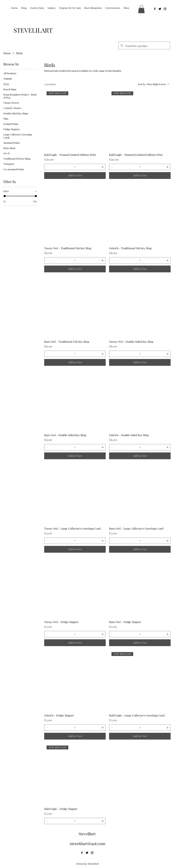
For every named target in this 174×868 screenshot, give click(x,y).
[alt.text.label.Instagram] (165, 9)
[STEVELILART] (33, 30)
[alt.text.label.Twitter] (160, 9)
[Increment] (103, 167)
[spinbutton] (75, 167)
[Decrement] (47, 167)
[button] (141, 9)
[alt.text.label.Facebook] (155, 9)
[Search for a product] (144, 46)
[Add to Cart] (75, 176)
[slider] (5, 196)
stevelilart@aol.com (88, 844)
